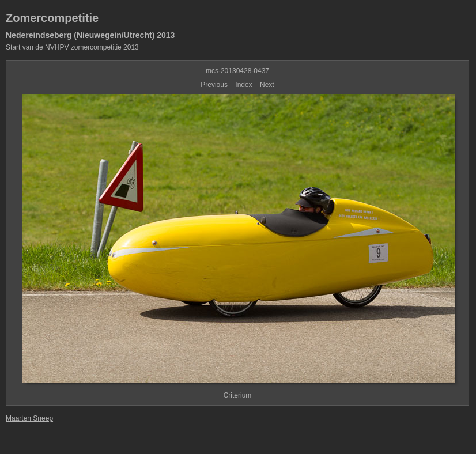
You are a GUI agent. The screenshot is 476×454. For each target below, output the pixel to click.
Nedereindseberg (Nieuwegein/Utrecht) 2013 (90, 35)
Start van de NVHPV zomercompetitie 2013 (72, 47)
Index (243, 85)
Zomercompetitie (52, 18)
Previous (214, 85)
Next (267, 85)
